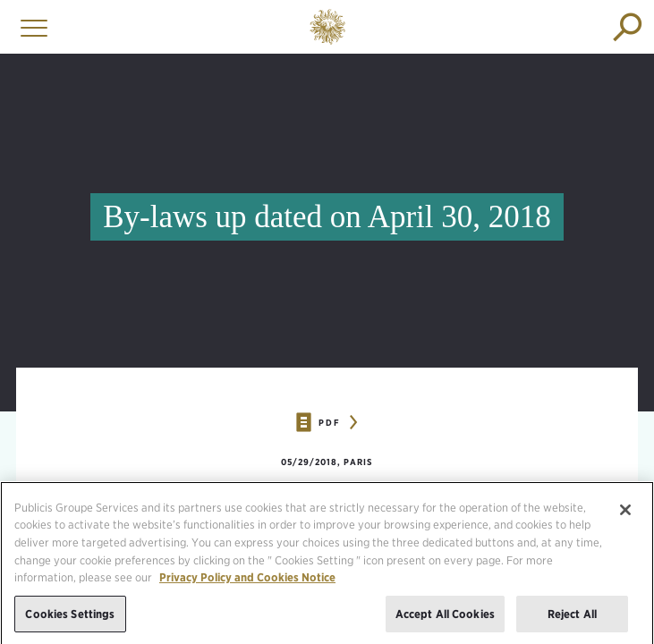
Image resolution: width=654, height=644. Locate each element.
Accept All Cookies (445, 618)
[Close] (625, 513)
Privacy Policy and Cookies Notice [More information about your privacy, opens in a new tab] (247, 581)
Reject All (572, 618)
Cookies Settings (70, 618)
